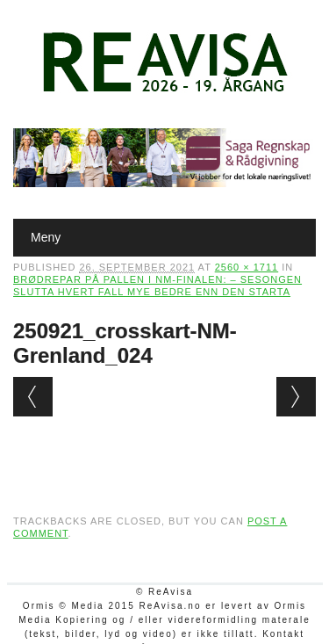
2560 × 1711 (247, 267)
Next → (296, 397)
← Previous (33, 397)
